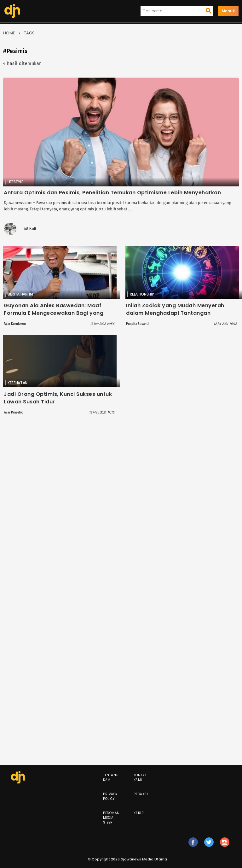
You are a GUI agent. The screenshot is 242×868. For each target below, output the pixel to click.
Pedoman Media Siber (111, 818)
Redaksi (141, 794)
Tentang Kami (111, 777)
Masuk (228, 11)
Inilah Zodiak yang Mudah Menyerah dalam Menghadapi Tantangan (175, 309)
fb (193, 845)
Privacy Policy (110, 796)
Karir (139, 813)
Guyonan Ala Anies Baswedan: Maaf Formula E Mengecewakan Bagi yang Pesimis (54, 313)
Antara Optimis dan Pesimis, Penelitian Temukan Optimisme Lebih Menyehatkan (112, 193)
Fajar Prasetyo (14, 413)
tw (209, 845)
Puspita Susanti (137, 324)
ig (225, 845)
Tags (29, 33)
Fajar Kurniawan (15, 324)
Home (9, 33)
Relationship (142, 294)
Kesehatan (17, 383)
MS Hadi (30, 229)
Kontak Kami (140, 777)
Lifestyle (15, 182)
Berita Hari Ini (20, 294)
